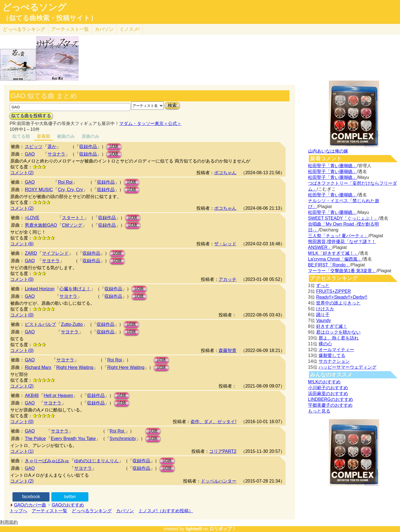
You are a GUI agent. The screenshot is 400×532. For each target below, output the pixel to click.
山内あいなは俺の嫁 (328, 151)
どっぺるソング (34, 7)
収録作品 (88, 147)
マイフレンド (55, 253)
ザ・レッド (225, 244)
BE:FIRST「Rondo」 (329, 265)
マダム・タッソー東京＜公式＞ (150, 123)
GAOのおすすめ (68, 505)
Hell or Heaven (58, 395)
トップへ (18, 511)
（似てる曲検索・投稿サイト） (50, 18)
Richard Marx (38, 367)
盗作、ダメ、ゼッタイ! (213, 422)
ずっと (323, 285)
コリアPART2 (223, 451)
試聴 (114, 147)
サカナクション (334, 361)
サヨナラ (56, 154)
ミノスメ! (130, 29)
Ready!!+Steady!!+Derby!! (342, 297)
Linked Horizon (40, 289)
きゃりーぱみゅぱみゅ (47, 461)
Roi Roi (65, 182)
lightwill (194, 529)
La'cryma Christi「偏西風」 (335, 259)
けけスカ (325, 309)
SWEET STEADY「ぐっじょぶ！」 (343, 218)
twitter (70, 497)
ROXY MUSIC (39, 190)
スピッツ (34, 147)
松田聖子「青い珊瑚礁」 (332, 166)
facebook (31, 497)
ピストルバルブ (40, 324)
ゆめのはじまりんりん (96, 461)
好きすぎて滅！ (332, 326)
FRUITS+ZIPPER (333, 291)
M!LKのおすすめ (324, 382)
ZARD (31, 253)
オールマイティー (336, 350)
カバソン (104, 29)
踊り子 (323, 315)
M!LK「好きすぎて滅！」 (333, 253)
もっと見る (319, 411)
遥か (52, 147)
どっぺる (24, 29)
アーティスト (70, 29)
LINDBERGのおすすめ (331, 399)
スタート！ (73, 218)
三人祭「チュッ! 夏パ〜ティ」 (338, 236)
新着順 (44, 136)
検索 (172, 105)
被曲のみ (66, 136)
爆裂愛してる (332, 355)
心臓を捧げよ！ (75, 289)
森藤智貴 (227, 350)
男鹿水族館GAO (41, 225)
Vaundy (323, 320)
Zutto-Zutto (72, 324)
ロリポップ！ (223, 529)
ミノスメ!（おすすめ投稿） (166, 511)
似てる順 (21, 136)
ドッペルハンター (219, 481)
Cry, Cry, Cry (70, 190)
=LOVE (32, 218)
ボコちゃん (225, 173)
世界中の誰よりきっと (338, 303)
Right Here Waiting (75, 367)
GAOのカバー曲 (30, 505)
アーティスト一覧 (49, 511)
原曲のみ (91, 136)
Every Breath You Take (73, 439)
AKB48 (32, 395)
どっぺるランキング (92, 511)
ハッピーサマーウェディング (347, 367)
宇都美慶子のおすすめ (330, 405)
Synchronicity (123, 439)
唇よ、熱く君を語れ (339, 338)
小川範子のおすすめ (328, 388)
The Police (35, 439)
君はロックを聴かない (338, 332)
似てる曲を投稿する (31, 116)
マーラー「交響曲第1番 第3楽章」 (342, 271)
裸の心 (325, 344)
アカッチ (227, 279)
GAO (30, 154)
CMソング (72, 225)
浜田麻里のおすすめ (328, 394)
